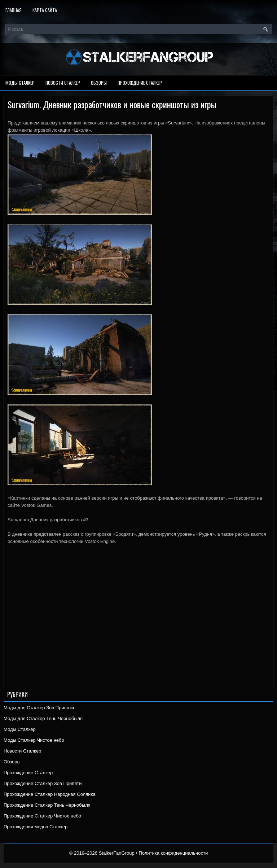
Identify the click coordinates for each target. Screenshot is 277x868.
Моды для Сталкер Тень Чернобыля (43, 718)
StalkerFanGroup (117, 853)
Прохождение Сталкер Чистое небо (42, 816)
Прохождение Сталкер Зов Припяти (43, 783)
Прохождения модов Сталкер (36, 827)
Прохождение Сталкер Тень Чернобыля (47, 805)
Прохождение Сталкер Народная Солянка (50, 794)
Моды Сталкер (20, 83)
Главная (14, 10)
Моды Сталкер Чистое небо (34, 740)
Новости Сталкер (63, 83)
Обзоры (99, 83)
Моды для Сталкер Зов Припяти (39, 708)
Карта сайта (45, 10)
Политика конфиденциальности (173, 853)
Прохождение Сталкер (140, 83)
